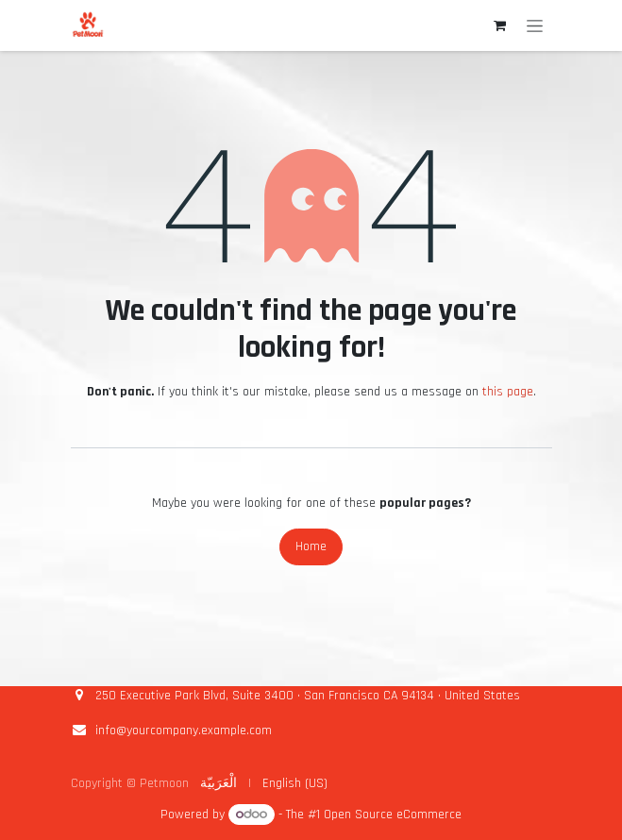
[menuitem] (219, 784)
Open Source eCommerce (393, 815)
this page (508, 392)
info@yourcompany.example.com (184, 731)
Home (311, 546)
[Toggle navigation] (535, 25)
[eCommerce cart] (500, 25)
